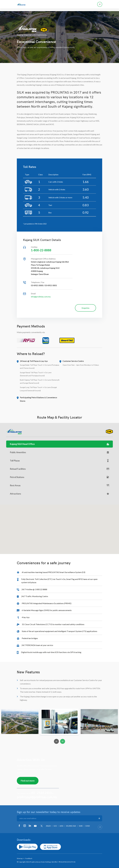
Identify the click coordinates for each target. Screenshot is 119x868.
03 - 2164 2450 (41, 793)
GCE (55, 826)
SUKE (81, 826)
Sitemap (20, 858)
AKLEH (48, 826)
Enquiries (86, 308)
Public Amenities (59, 452)
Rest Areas (59, 485)
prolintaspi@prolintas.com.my (37, 797)
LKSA (61, 826)
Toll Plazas (59, 461)
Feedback (29, 858)
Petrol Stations (59, 477)
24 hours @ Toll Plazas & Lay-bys (34, 361)
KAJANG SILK (71, 826)
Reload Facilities (59, 469)
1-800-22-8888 (41, 250)
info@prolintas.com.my (41, 297)
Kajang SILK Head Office (59, 444)
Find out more (28, 781)
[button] (59, 527)
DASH (88, 826)
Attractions (59, 494)
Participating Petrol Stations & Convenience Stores (38, 399)
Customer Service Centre (73, 361)
